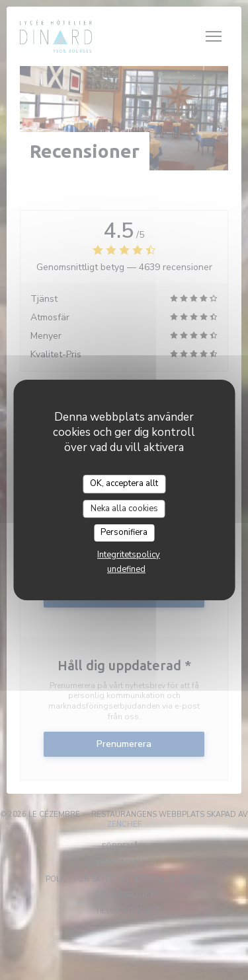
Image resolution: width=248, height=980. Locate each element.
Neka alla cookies (124, 508)
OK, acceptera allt (124, 483)
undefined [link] (126, 569)
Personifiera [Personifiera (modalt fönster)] (124, 532)
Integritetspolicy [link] (129, 555)
